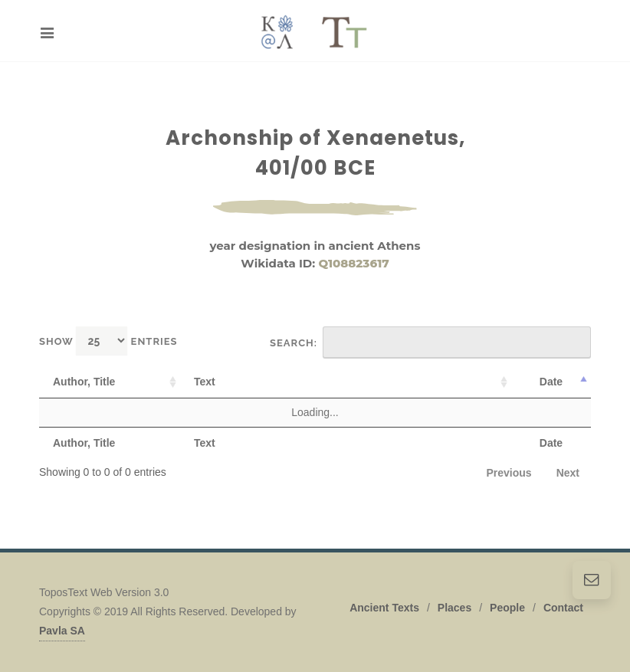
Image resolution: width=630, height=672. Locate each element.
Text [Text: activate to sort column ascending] (205, 382)
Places (454, 608)
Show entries (108, 341)
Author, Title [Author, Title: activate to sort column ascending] (84, 382)
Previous (509, 473)
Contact (563, 608)
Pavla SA (62, 631)
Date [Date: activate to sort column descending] (551, 382)
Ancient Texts (384, 608)
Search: (430, 343)
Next (568, 473)
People (507, 608)
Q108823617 (353, 263)
